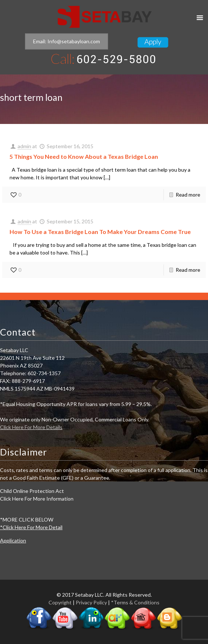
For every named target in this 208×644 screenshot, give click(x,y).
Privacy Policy (91, 602)
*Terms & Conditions (135, 602)
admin (24, 146)
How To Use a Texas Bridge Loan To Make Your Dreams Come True (100, 232)
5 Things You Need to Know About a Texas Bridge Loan (84, 156)
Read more (188, 195)
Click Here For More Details (31, 427)
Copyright (60, 602)
